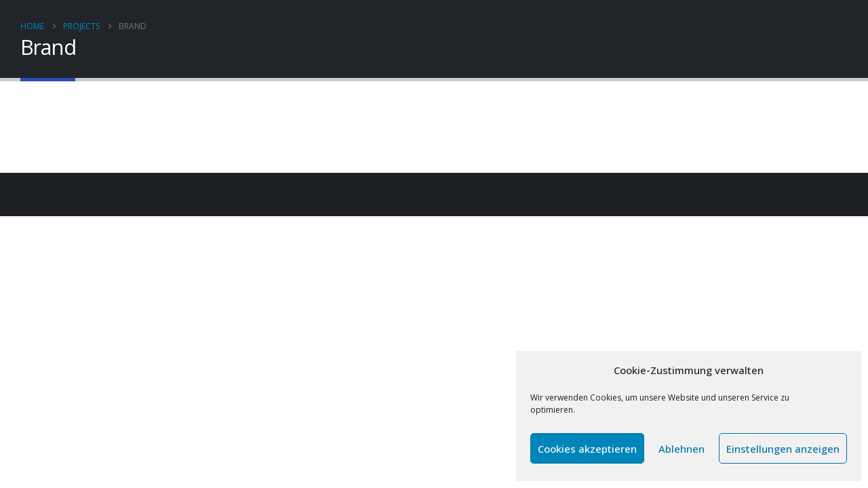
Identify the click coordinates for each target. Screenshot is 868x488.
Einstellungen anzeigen (783, 449)
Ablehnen (682, 449)
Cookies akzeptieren (587, 449)
